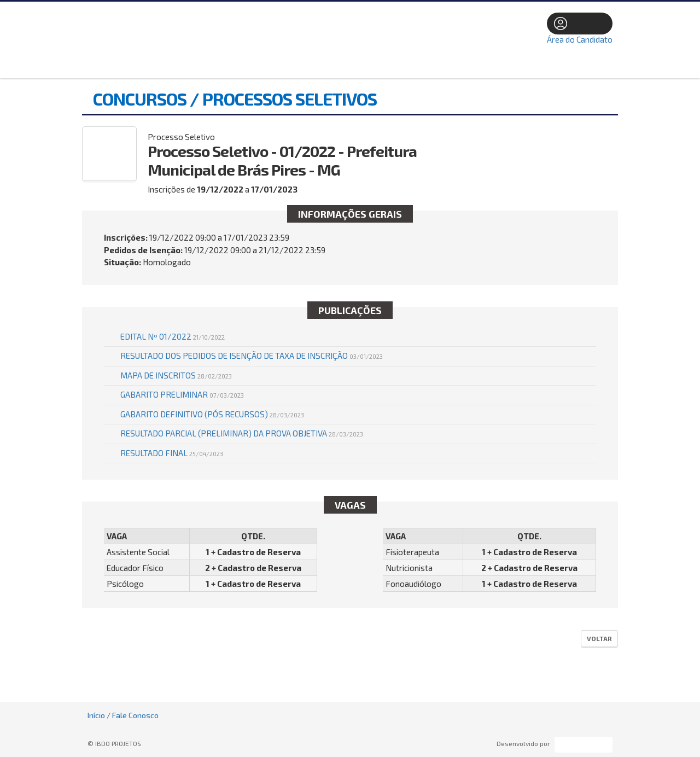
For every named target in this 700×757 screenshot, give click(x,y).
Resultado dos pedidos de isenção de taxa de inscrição (252, 356)
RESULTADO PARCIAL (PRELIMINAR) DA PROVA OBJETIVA (242, 433)
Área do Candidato (580, 39)
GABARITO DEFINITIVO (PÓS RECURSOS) (212, 414)
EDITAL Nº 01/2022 (173, 336)
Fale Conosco (135, 715)
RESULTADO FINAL (172, 453)
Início (96, 715)
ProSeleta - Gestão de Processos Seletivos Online (584, 745)
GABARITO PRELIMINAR (182, 394)
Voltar (599, 638)
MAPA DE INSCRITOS (176, 375)
